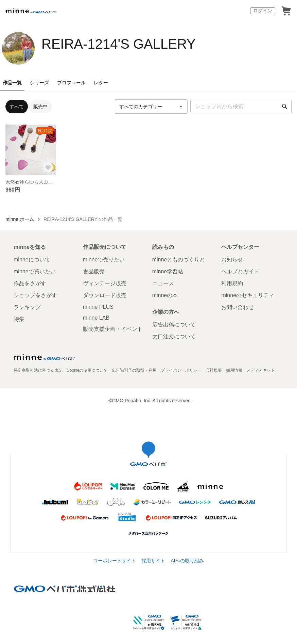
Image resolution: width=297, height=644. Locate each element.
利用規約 (232, 283)
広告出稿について (174, 325)
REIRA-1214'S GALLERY (119, 44)
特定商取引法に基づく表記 (38, 370)
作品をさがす (30, 283)
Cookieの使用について (87, 370)
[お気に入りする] (48, 167)
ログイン (263, 11)
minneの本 (165, 295)
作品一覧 (12, 83)
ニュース (163, 283)
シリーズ (39, 83)
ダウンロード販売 (105, 295)
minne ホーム (20, 219)
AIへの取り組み (187, 561)
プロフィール (71, 83)
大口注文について (174, 336)
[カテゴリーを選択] (151, 107)
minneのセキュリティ (248, 295)
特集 (19, 319)
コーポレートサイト (115, 561)
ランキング (27, 307)
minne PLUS (98, 307)
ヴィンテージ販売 (105, 283)
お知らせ (232, 260)
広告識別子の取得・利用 (134, 370)
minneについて (32, 260)
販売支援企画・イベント (113, 329)
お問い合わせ (238, 307)
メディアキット (261, 370)
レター (101, 83)
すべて (17, 107)
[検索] (285, 107)
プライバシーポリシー (181, 370)
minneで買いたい (35, 271)
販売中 (40, 107)
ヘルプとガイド (240, 271)
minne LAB (96, 318)
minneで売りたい (104, 260)
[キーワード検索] (241, 107)
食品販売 (94, 271)
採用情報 (234, 370)
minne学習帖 (168, 271)
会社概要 (214, 370)
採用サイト (153, 561)
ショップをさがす (35, 295)
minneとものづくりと (179, 260)
